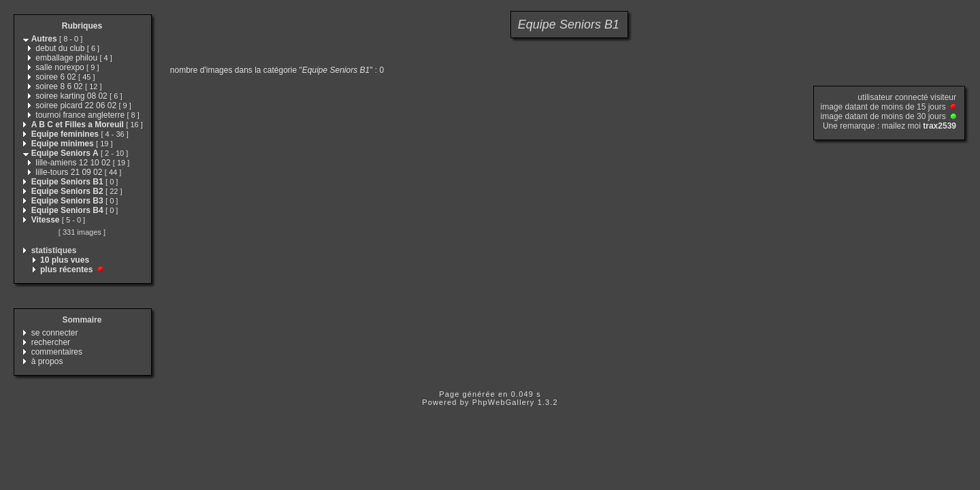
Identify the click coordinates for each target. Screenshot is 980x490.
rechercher (51, 342)
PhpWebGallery (504, 402)
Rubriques (82, 26)
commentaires (57, 352)
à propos (47, 361)
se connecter (55, 333)
